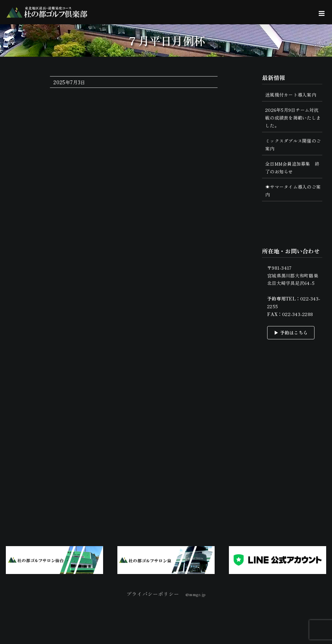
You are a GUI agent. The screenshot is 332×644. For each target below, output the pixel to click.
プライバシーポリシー (153, 594)
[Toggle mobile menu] (322, 13)
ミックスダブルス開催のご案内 (293, 145)
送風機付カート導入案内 (291, 95)
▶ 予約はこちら (291, 333)
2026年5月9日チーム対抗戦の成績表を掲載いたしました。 (293, 118)
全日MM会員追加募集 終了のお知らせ (292, 168)
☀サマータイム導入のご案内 (293, 191)
